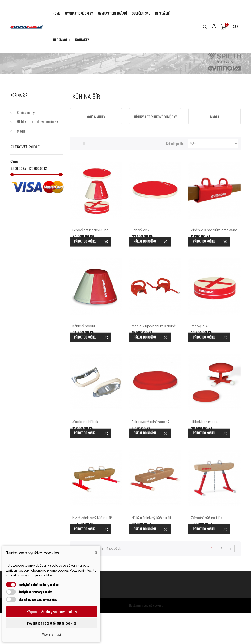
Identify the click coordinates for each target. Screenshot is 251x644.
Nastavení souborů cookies (146, 636)
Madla (21, 161)
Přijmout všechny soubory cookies (52, 612)
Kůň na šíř (19, 126)
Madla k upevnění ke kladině (154, 357)
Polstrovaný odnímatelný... (151, 453)
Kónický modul (84, 357)
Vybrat (214, 174)
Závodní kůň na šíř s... (208, 549)
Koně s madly (26, 143)
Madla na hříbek (85, 453)
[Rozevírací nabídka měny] (234, 27)
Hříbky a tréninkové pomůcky (37, 152)
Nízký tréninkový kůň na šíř (151, 549)
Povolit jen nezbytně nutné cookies (52, 623)
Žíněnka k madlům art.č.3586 (214, 261)
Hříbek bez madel (205, 453)
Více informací (51, 634)
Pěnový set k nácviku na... (92, 261)
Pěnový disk (140, 261)
